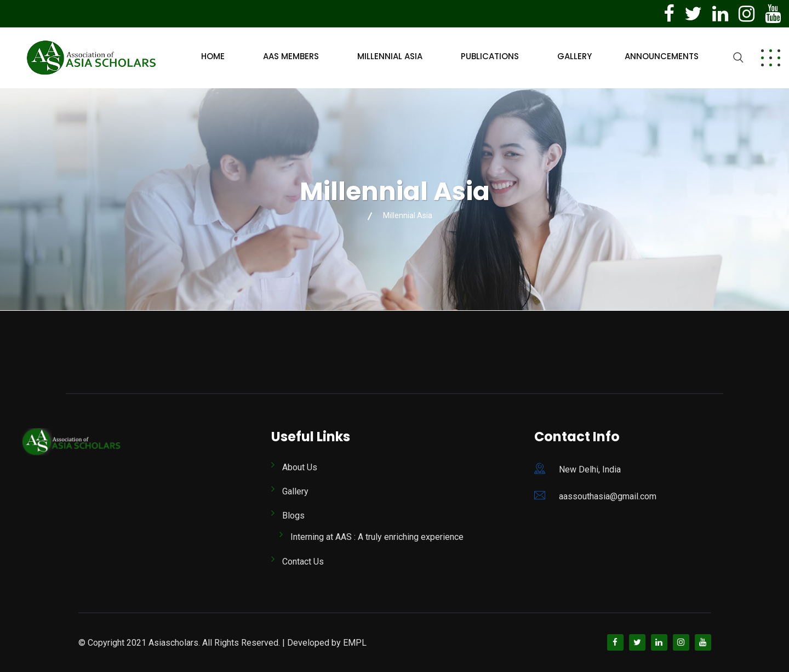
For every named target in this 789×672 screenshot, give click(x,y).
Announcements (662, 56)
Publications (490, 56)
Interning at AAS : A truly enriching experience (377, 537)
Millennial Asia (390, 56)
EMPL (355, 643)
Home (213, 56)
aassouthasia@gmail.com (608, 496)
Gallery (574, 56)
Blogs (293, 516)
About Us (300, 467)
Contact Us (303, 562)
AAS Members (291, 56)
